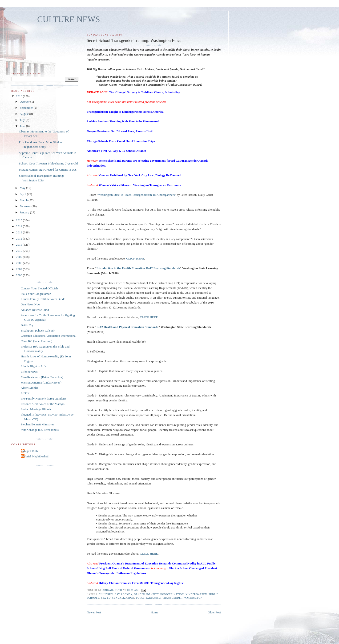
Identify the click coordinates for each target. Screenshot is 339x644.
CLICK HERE (135, 258)
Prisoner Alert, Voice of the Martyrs (43, 404)
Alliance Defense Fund (35, 310)
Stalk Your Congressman (36, 294)
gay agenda (124, 594)
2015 (19, 220)
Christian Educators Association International (48, 336)
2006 (19, 275)
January (25, 212)
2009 (19, 257)
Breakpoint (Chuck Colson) (38, 330)
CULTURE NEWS (69, 19)
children (106, 594)
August (25, 114)
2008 (19, 263)
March (24, 200)
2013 (19, 232)
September (27, 108)
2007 (19, 269)
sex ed (106, 598)
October (25, 102)
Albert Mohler (30, 388)
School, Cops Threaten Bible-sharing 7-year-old (48, 163)
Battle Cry (27, 325)
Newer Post (94, 612)
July (23, 120)
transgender (172, 598)
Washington (193, 598)
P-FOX (25, 393)
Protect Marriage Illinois (36, 409)
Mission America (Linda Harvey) (41, 382)
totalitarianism (148, 598)
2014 (19, 226)
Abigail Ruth (30, 451)
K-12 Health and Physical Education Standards (127, 327)
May (23, 188)
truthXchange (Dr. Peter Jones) (40, 430)
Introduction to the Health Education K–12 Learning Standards (138, 268)
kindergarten (196, 594)
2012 (19, 238)
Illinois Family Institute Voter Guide (43, 299)
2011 (19, 245)
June (23, 126)
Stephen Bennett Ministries (37, 424)
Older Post (214, 612)
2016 (19, 96)
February (26, 206)
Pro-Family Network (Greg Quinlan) (43, 398)
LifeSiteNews (29, 372)
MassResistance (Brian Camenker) (42, 377)
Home (154, 612)
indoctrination (172, 594)
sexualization (123, 598)
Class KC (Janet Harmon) (36, 341)
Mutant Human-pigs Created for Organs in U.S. (48, 170)
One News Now (30, 304)
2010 (19, 251)
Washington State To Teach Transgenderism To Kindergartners (136, 195)
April (23, 194)
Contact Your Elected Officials (39, 288)
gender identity (146, 594)
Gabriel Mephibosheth (36, 456)
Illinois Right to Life (33, 366)
